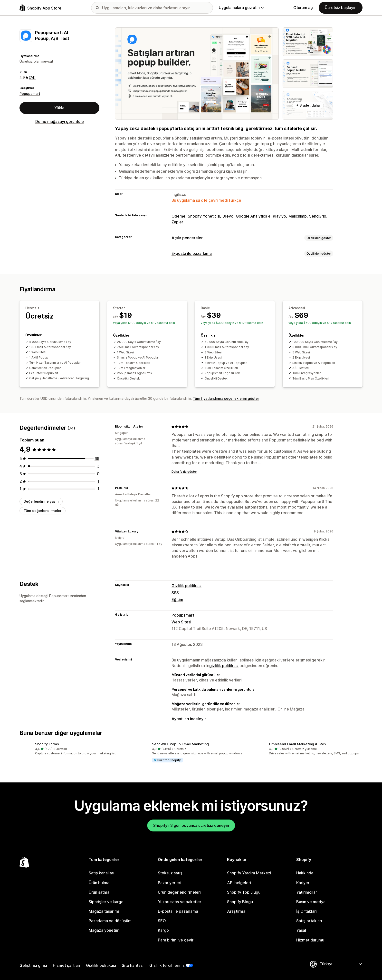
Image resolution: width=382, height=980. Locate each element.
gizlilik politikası (224, 666)
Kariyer (303, 883)
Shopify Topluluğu (244, 892)
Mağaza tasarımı (104, 911)
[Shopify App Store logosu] (40, 8)
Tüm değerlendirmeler (43, 511)
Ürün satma (99, 892)
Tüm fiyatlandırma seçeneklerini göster (226, 398)
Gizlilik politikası (186, 586)
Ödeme (178, 216)
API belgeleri (239, 883)
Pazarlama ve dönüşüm (110, 921)
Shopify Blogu (240, 902)
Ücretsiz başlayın (341, 8)
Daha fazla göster (184, 472)
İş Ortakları (306, 911)
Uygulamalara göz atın (241, 8)
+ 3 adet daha (308, 105)
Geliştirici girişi (33, 965)
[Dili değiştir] (341, 964)
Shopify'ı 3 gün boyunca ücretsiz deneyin (191, 825)
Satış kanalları (101, 873)
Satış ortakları (309, 921)
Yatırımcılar (307, 892)
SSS (175, 593)
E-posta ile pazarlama (192, 253)
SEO (162, 921)
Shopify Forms (47, 744)
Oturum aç (303, 8)
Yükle (59, 108)
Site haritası (133, 965)
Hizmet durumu (310, 940)
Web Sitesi (181, 622)
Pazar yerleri (170, 883)
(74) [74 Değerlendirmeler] (32, 77)
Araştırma (236, 911)
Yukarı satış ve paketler (180, 902)
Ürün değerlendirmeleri (179, 892)
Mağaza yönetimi (105, 930)
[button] (74, 749)
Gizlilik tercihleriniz (167, 965)
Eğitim (177, 600)
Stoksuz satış (170, 873)
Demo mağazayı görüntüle (60, 121)
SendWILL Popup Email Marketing (180, 744)
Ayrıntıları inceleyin (189, 719)
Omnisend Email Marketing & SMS (297, 744)
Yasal (301, 930)
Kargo (163, 930)
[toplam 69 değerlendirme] (97, 459)
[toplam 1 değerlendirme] (98, 481)
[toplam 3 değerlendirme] (98, 466)
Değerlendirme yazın (41, 501)
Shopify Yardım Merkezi (249, 873)
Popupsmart (30, 94)
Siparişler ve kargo (106, 902)
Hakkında (305, 873)
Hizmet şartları (67, 965)
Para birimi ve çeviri (176, 940)
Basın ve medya (311, 902)
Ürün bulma (99, 883)
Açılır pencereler (187, 238)
